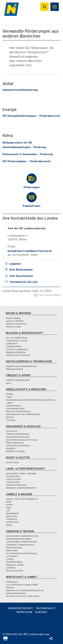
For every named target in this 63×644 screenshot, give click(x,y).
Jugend (9, 403)
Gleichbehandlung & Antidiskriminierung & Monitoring (30, 400)
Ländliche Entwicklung (16, 485)
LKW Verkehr (12, 556)
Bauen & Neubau (13, 318)
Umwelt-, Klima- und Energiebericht (22, 499)
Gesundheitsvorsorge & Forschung (22, 440)
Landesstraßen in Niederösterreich (22, 542)
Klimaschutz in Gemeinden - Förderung (28, 154)
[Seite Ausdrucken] (5, 639)
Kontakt (41, 612)
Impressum (24, 612)
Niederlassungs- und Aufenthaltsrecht (23, 414)
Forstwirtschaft (13, 476)
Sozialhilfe (10, 448)
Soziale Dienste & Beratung (18, 446)
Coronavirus (12, 431)
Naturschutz (11, 516)
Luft (8, 511)
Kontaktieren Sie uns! (24, 282)
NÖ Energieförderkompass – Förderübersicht (31, 116)
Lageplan (15, 264)
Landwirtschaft (13, 482)
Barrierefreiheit (20, 608)
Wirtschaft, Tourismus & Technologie (23, 596)
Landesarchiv (12, 343)
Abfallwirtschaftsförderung (20, 90)
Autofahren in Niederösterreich (20, 545)
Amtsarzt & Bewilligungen (18, 434)
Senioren (10, 417)
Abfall (8, 502)
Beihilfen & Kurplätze (15, 451)
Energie (9, 505)
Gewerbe (10, 587)
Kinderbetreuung (14, 406)
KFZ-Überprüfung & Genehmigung (21, 553)
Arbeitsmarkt (12, 582)
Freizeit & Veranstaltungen (18, 380)
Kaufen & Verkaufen (15, 321)
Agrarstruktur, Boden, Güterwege (21, 473)
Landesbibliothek (14, 346)
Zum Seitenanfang (47, 295)
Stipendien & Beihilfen (16, 352)
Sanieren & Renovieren (16, 324)
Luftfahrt (10, 559)
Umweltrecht (12, 519)
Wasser (9, 525)
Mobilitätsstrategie (14, 562)
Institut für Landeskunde (17, 349)
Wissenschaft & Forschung (18, 355)
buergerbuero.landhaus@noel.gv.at (30, 251)
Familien (10, 394)
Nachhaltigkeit (12, 513)
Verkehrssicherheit (14, 571)
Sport (8, 383)
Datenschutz (46, 608)
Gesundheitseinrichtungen (18, 437)
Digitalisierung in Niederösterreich (21, 366)
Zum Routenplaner (21, 270)
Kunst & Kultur (13, 462)
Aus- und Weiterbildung (17, 338)
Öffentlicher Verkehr (15, 565)
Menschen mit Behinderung (18, 411)
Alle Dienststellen (21, 276)
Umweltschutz (12, 522)
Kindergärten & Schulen (17, 341)
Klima (8, 508)
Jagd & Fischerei (13, 479)
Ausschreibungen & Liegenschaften (22, 585)
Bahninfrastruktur (14, 548)
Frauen (9, 397)
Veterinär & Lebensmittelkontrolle (21, 488)
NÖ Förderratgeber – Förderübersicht (27, 161)
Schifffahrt (11, 568)
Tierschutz (11, 420)
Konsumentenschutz (15, 408)
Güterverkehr (12, 550)
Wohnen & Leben (14, 327)
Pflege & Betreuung (15, 443)
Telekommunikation (15, 369)
